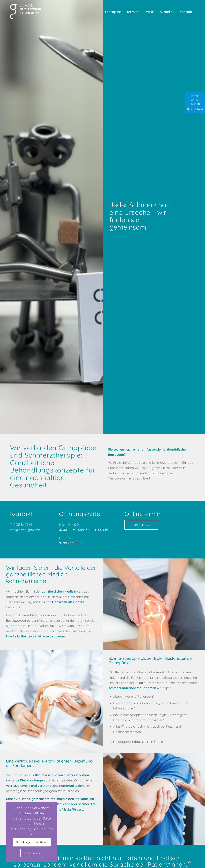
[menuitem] (113, 12)
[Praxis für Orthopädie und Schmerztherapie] (26, 12)
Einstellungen (32, 853)
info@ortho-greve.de (26, 530)
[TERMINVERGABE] (141, 525)
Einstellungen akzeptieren (32, 842)
